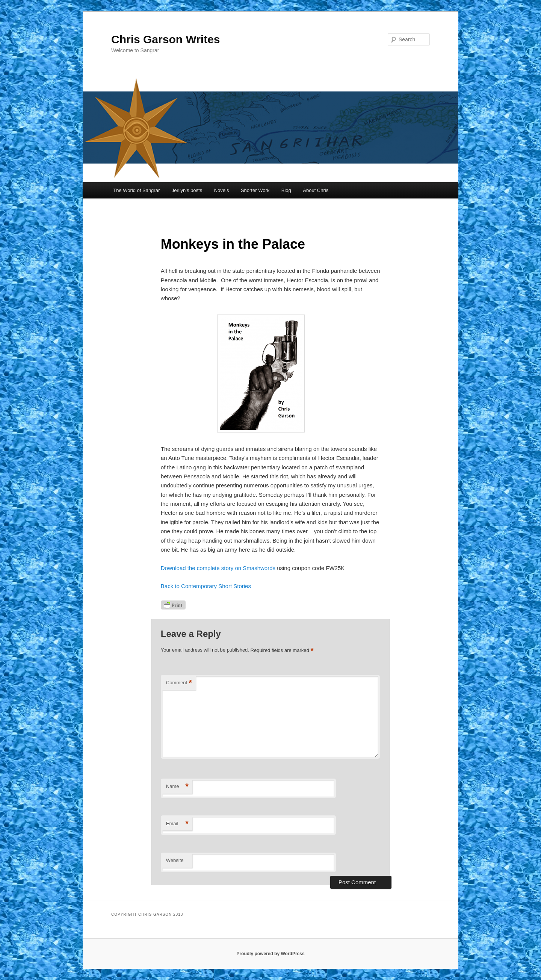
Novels (222, 190)
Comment (179, 683)
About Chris (316, 190)
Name (177, 787)
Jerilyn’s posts (187, 190)
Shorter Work (255, 190)
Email (177, 824)
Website (175, 860)
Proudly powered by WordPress (270, 954)
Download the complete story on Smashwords (219, 568)
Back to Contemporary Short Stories (206, 586)
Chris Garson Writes (166, 39)
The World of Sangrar (136, 190)
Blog (286, 190)
